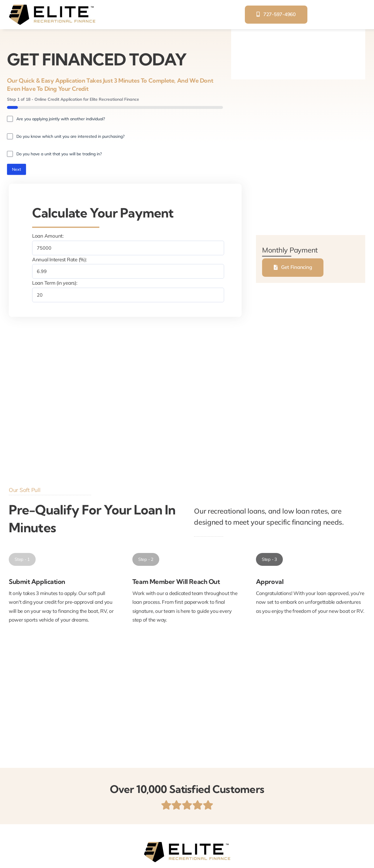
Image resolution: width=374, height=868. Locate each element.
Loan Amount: (48, 236)
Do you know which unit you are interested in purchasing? (70, 136)
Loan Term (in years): (55, 283)
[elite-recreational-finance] (52, 7)
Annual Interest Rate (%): (60, 260)
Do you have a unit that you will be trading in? (59, 154)
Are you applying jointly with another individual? (61, 119)
